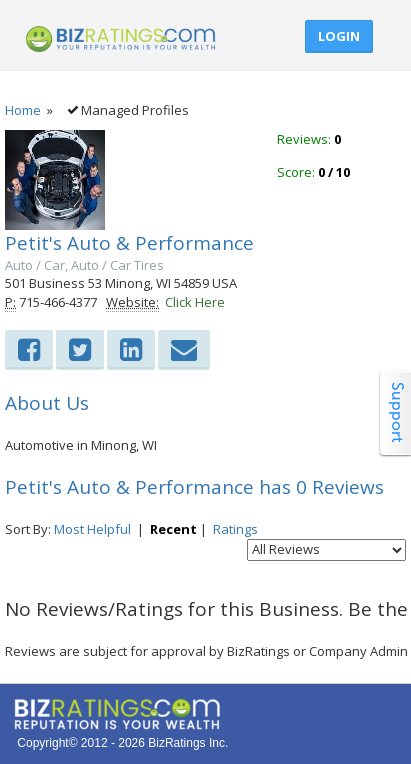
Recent (173, 529)
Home (23, 110)
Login (339, 36)
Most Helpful (92, 529)
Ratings (235, 529)
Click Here (195, 302)
